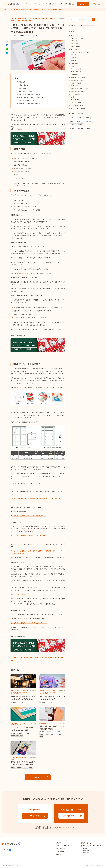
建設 (88, 118)
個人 (37, 36)
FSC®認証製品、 (51, 18)
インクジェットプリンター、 (37, 18)
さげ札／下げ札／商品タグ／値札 (21, 21)
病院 (79, 121)
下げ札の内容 (21, 82)
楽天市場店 (86, 850)
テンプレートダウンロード (39, 4)
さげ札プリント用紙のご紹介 (26, 100)
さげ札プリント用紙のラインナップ (29, 104)
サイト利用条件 (100, 865)
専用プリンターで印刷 (25, 91)
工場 (81, 118)
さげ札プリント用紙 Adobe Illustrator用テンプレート (29, 623)
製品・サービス (53, 4)
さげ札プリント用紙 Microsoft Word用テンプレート (28, 535)
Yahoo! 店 (86, 848)
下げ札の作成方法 (22, 85)
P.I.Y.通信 (4, 10)
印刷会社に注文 (23, 88)
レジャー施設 (88, 121)
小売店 (14, 36)
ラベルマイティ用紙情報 (19, 595)
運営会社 (72, 4)
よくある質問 (63, 4)
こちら (38, 483)
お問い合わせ (83, 4)
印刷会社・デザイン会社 (26, 36)
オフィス (73, 118)
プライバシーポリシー (89, 865)
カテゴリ (27, 4)
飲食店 (81, 125)
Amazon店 (86, 853)
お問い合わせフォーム (25, 273)
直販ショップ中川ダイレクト (96, 4)
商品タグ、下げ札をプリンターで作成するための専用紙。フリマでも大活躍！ (36, 498)
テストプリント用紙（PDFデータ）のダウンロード (29, 516)
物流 (72, 121)
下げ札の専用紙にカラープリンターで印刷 (31, 97)
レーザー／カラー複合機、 (19, 18)
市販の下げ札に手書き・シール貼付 (29, 94)
